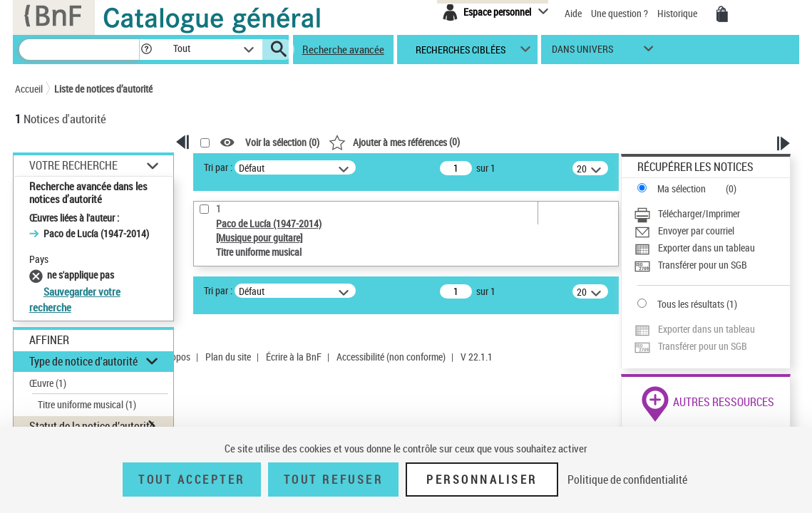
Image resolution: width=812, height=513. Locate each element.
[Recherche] (79, 50)
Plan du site (228, 357)
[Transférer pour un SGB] (712, 265)
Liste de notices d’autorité (103, 89)
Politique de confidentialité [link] (627, 480)
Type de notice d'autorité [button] (83, 361)
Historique (678, 13)
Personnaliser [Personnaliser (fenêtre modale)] (482, 480)
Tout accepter (192, 480)
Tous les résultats (691, 304)
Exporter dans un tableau (706, 248)
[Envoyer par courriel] (712, 231)
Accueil (29, 89)
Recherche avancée (343, 49)
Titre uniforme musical (87, 404)
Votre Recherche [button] (73, 165)
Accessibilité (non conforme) (391, 357)
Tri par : (218, 167)
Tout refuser (333, 480)
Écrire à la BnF (294, 357)
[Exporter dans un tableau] (712, 248)
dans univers (582, 52)
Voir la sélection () (282, 143)
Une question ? (620, 13)
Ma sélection (682, 188)
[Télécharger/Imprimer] (712, 214)
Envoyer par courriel (696, 230)
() (394, 141)
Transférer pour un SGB (703, 265)
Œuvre (48, 383)
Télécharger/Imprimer (699, 213)
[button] (146, 50)
